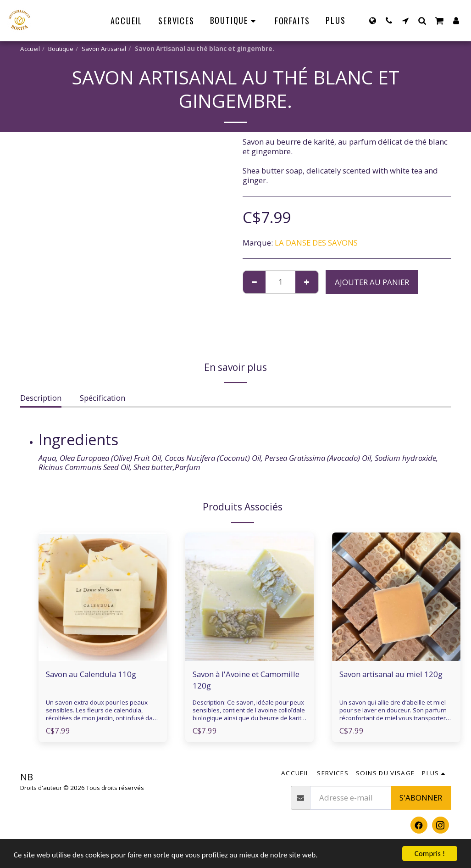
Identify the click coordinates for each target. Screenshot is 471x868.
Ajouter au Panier (372, 282)
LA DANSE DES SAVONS (316, 243)
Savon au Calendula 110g (91, 674)
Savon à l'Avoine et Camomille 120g (246, 680)
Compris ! (430, 854)
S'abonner (421, 798)
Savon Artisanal (104, 49)
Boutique (61, 49)
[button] (389, 20)
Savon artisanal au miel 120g (391, 674)
